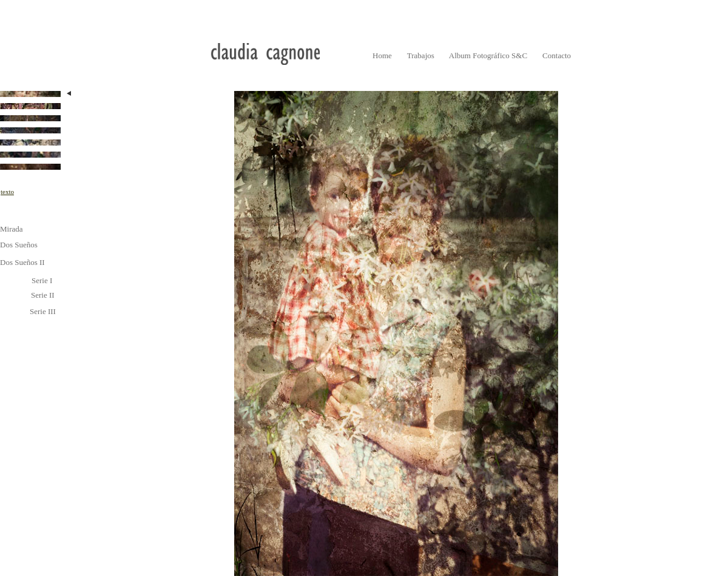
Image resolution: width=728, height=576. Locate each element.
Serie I (42, 280)
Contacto (557, 55)
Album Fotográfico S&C (488, 55)
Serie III (43, 311)
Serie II (43, 295)
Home (382, 55)
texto (7, 192)
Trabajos (421, 55)
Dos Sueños (19, 245)
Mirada (12, 229)
